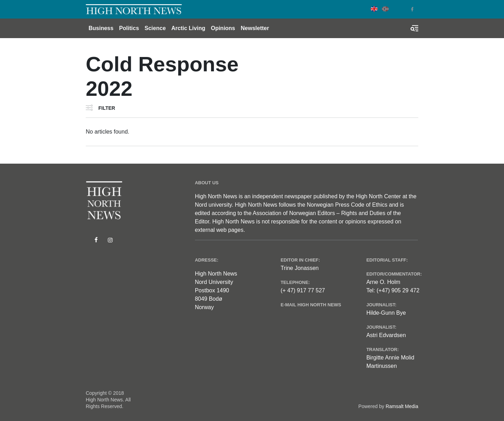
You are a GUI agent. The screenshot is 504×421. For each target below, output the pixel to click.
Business (101, 28)
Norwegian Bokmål (385, 9)
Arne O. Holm (383, 282)
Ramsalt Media (402, 406)
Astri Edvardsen (386, 335)
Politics (129, 28)
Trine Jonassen (300, 268)
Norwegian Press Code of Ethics (347, 205)
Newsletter (255, 28)
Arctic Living (188, 28)
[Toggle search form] (414, 28)
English (374, 9)
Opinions (223, 28)
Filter (107, 108)
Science (155, 28)
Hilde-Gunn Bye (386, 313)
